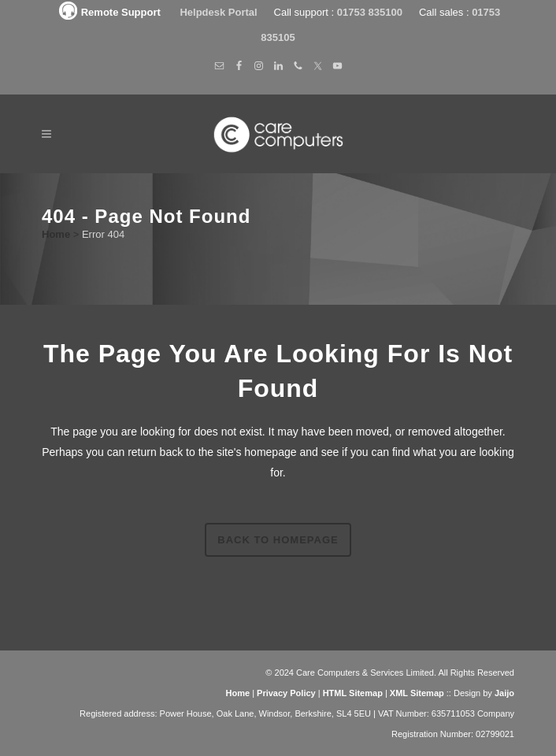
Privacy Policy (286, 693)
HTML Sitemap (353, 693)
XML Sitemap (417, 693)
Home (56, 234)
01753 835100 (370, 12)
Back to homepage (278, 540)
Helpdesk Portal (220, 12)
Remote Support (108, 12)
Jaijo (504, 693)
